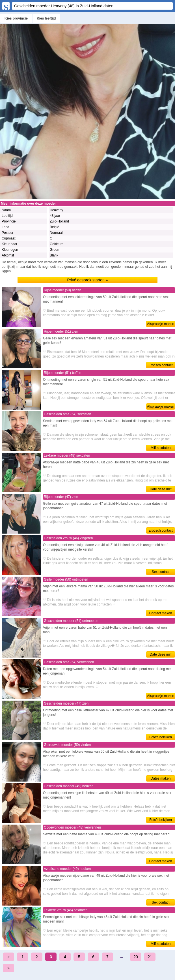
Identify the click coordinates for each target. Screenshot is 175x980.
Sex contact (161, 572)
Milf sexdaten (161, 448)
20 (136, 957)
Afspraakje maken (161, 324)
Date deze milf (161, 489)
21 (150, 957)
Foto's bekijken (161, 737)
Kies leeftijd (46, 18)
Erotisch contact (160, 365)
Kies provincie (16, 18)
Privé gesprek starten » (88, 280)
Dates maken (161, 778)
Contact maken (161, 613)
